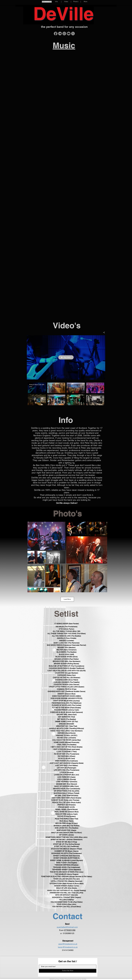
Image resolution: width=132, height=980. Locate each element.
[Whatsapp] (64, 34)
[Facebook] (56, 34)
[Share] (103, 332)
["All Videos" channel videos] (66, 394)
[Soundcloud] (60, 34)
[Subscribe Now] (68, 971)
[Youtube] (69, 34)
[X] (73, 34)
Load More (67, 599)
